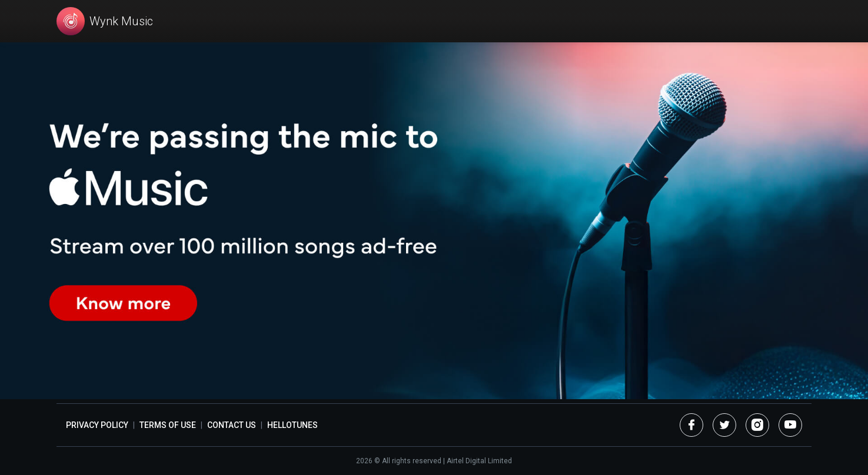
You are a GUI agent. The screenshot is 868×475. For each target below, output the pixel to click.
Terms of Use (168, 425)
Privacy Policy (97, 425)
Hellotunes (292, 425)
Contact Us (232, 425)
